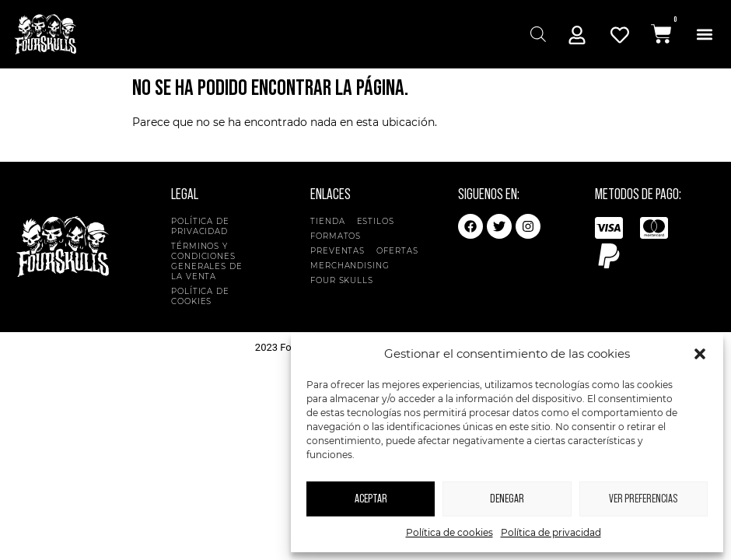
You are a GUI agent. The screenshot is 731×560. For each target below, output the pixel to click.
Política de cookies (449, 532)
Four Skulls (346, 280)
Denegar (507, 499)
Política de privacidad (551, 532)
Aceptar (371, 499)
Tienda (327, 221)
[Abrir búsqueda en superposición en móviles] (536, 34)
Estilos (379, 221)
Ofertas (397, 251)
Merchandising (350, 266)
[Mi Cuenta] (577, 35)
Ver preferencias (643, 499)
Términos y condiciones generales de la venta (207, 261)
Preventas (338, 251)
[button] (700, 354)
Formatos (339, 236)
